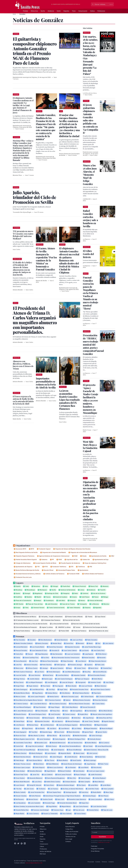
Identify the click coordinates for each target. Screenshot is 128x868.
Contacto (68, 841)
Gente (59, 11)
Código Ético (69, 829)
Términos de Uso (70, 836)
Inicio (14, 14)
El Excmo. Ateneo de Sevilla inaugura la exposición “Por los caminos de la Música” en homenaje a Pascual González (46, 259)
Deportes (66, 11)
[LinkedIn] (25, 843)
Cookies (98, 862)
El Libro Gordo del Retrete (88, 254)
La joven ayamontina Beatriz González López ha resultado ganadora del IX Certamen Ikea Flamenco (69, 400)
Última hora (34, 11)
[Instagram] (22, 843)
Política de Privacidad (72, 832)
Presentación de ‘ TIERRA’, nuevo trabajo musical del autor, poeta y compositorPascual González (93, 345)
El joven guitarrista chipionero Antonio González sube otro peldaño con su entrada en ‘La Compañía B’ (90, 119)
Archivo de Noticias (46, 851)
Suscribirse (102, 837)
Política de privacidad (104, 842)
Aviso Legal (69, 839)
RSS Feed (43, 854)
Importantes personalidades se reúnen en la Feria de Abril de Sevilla (46, 383)
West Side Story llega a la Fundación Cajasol (90, 446)
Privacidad (91, 862)
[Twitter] (18, 843)
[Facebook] (15, 843)
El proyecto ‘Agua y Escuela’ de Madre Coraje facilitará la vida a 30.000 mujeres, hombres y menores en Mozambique (91, 399)
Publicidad (94, 846)
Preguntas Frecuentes (98, 849)
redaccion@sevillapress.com (34, 863)
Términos (104, 862)
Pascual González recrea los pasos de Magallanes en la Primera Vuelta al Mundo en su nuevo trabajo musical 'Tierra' (90, 293)
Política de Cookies (71, 834)
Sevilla (43, 11)
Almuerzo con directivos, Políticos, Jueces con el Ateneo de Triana (23, 365)
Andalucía (51, 11)
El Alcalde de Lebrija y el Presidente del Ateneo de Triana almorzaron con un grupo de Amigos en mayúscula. (22, 269)
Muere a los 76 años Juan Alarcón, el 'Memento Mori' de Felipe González (90, 175)
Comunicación (83, 11)
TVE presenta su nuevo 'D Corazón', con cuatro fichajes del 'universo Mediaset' (23, 235)
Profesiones (101, 11)
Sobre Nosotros (70, 827)
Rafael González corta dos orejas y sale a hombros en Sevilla (90, 218)
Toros (74, 11)
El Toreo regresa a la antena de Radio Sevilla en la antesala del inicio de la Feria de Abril (23, 400)
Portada (25, 11)
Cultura (92, 11)
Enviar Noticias (95, 851)
